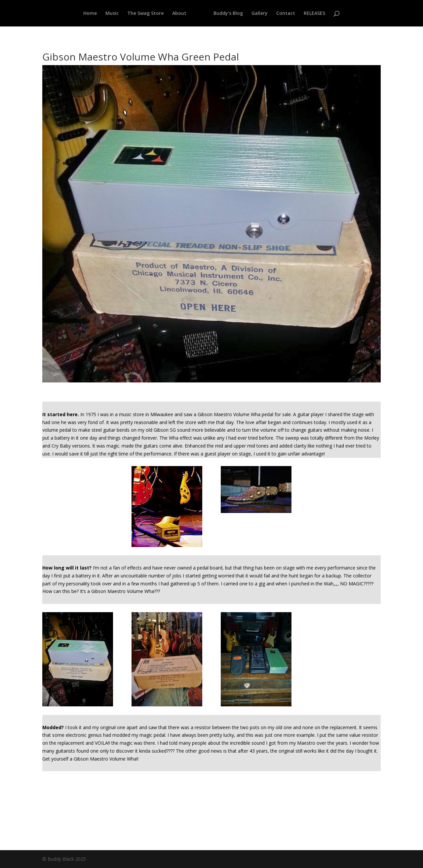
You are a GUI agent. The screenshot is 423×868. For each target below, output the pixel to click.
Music (112, 14)
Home (90, 14)
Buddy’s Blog (228, 14)
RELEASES (314, 14)
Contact (286, 14)
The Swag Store (145, 14)
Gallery (260, 14)
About (179, 14)
